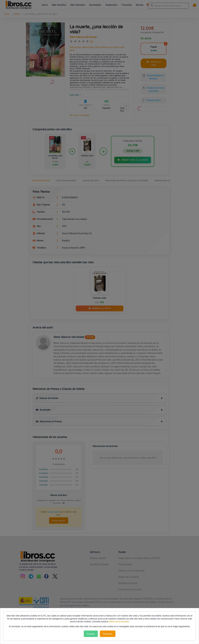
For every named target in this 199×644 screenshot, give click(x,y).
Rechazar (108, 634)
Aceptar (91, 634)
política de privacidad (119, 621)
